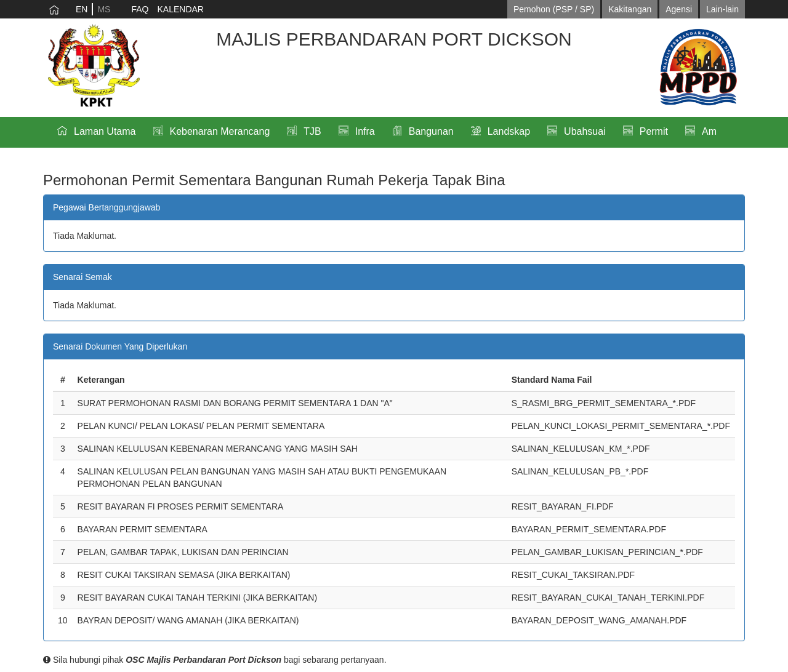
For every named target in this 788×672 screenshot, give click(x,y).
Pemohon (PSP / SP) (554, 9)
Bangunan (431, 131)
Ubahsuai (585, 131)
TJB (312, 131)
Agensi (679, 9)
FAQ (140, 9)
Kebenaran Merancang (220, 131)
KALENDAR (180, 9)
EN (82, 9)
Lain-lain (722, 9)
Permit (654, 131)
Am (709, 131)
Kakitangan (630, 9)
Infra (365, 131)
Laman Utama (105, 131)
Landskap (509, 131)
